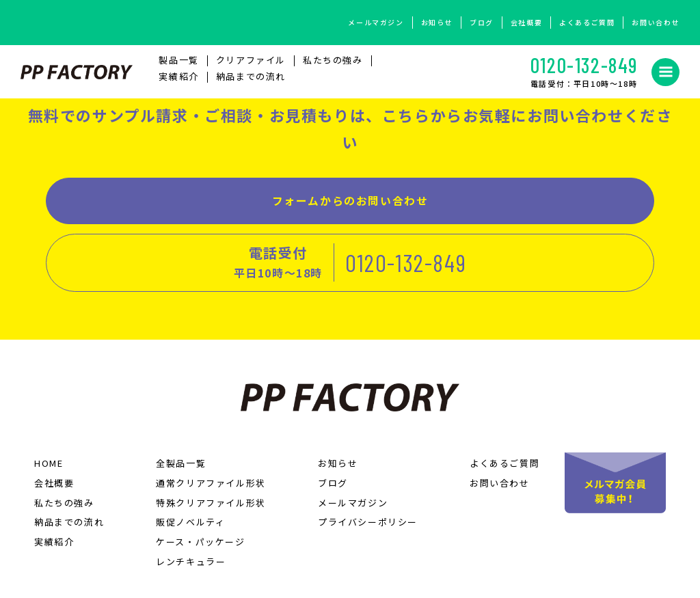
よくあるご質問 (587, 22)
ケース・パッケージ (200, 489)
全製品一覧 (181, 410)
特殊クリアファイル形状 (211, 449)
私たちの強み (333, 65)
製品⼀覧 (178, 65)
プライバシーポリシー (368, 469)
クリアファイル (251, 65)
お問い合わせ (656, 22)
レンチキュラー (191, 509)
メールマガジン (376, 22)
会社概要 (526, 22)
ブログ (482, 22)
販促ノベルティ (190, 469)
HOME (49, 410)
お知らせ (437, 22)
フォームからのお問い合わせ (193, 209)
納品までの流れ (251, 81)
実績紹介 (178, 81)
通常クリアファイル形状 (211, 430)
